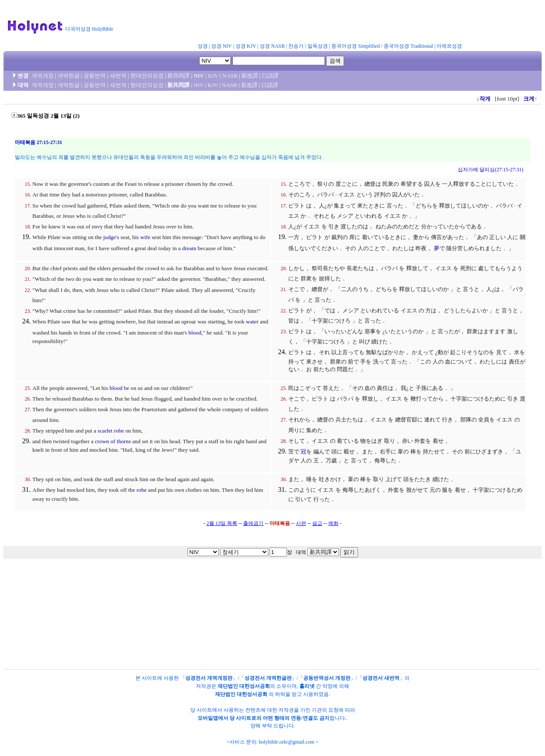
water (252, 322)
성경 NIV (221, 46)
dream (189, 248)
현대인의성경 (147, 76)
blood (195, 333)
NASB (230, 76)
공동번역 (95, 76)
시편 (301, 523)
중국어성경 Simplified (356, 46)
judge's (111, 237)
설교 (317, 523)
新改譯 (250, 76)
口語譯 (270, 76)
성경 (203, 46)
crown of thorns (113, 441)
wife (145, 237)
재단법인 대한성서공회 (244, 686)
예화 (333, 523)
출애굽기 (253, 523)
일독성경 (318, 46)
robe (142, 490)
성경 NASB (272, 46)
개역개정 (43, 76)
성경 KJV (246, 46)
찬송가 (296, 46)
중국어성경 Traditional (408, 46)
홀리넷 (307, 686)
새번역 (118, 76)
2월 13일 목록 (222, 523)
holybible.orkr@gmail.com (287, 742)
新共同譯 (178, 76)
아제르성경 (449, 46)
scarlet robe (111, 431)
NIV (199, 76)
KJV (213, 76)
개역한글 (69, 76)
